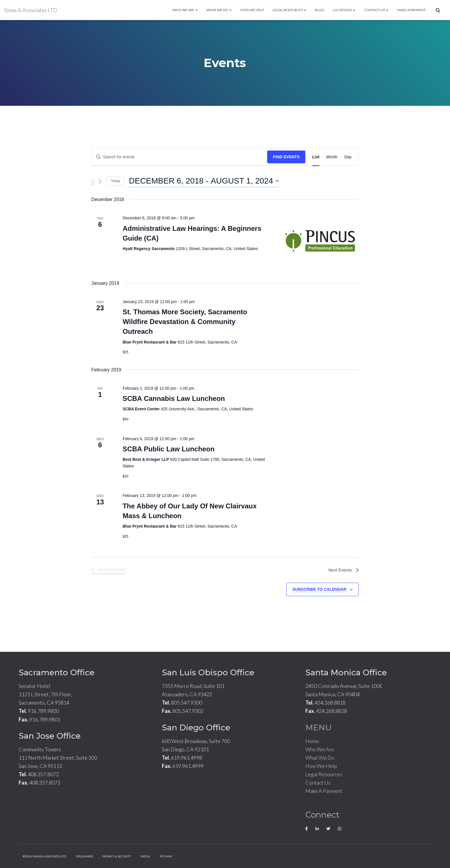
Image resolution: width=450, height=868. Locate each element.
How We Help (252, 10)
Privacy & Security (117, 856)
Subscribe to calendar (319, 590)
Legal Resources (289, 10)
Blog (320, 10)
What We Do (219, 10)
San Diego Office (196, 727)
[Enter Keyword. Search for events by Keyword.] (179, 157)
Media (145, 856)
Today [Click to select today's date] (115, 181)
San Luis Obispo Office (208, 672)
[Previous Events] (93, 182)
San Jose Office (50, 736)
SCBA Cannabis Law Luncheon (174, 398)
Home (312, 741)
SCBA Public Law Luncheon (168, 449)
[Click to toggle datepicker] (204, 181)
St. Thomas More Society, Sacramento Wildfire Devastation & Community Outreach (185, 322)
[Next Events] (100, 182)
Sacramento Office (57, 672)
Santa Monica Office (346, 672)
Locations (344, 10)
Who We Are (185, 10)
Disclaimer (85, 856)
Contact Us (376, 10)
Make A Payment (411, 10)
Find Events (286, 157)
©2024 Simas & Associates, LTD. (45, 856)
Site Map (166, 856)
